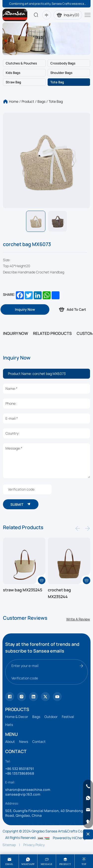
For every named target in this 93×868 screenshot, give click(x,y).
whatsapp (28, 864)
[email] (88, 810)
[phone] (88, 786)
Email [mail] (9, 864)
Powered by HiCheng (69, 838)
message (46, 864)
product (65, 864)
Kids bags (13, 73)
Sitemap (9, 845)
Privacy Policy (34, 845)
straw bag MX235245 (23, 590)
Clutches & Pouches (21, 63)
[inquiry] (25, 309)
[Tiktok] (10, 697)
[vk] (57, 697)
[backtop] (88, 821)
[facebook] (33, 697)
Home (14, 101)
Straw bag (13, 82)
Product (28, 101)
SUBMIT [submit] (21, 504)
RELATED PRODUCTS (52, 333)
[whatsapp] (88, 798)
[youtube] (45, 697)
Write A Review (78, 619)
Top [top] (84, 864)
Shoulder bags (61, 73)
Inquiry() (68, 15)
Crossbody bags (63, 63)
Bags (41, 101)
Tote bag (57, 82)
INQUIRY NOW (15, 333)
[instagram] (22, 697)
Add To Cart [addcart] (72, 309)
